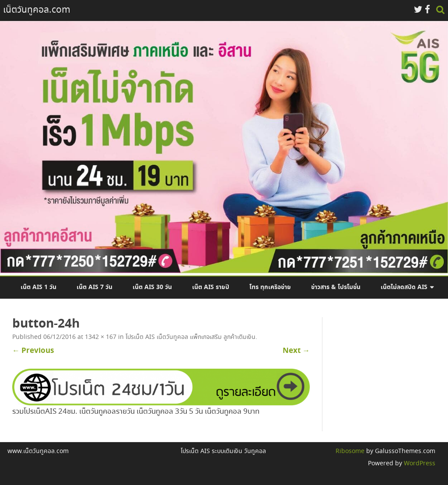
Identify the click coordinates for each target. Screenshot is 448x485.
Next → (296, 351)
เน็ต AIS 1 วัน (38, 287)
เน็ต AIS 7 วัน (94, 287)
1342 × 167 (101, 337)
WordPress (419, 464)
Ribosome (350, 451)
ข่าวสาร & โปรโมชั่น (336, 287)
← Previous (33, 351)
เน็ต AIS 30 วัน (152, 287)
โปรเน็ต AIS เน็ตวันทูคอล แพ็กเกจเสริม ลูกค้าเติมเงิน (191, 337)
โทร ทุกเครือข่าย (270, 287)
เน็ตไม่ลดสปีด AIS (404, 287)
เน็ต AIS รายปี (211, 287)
